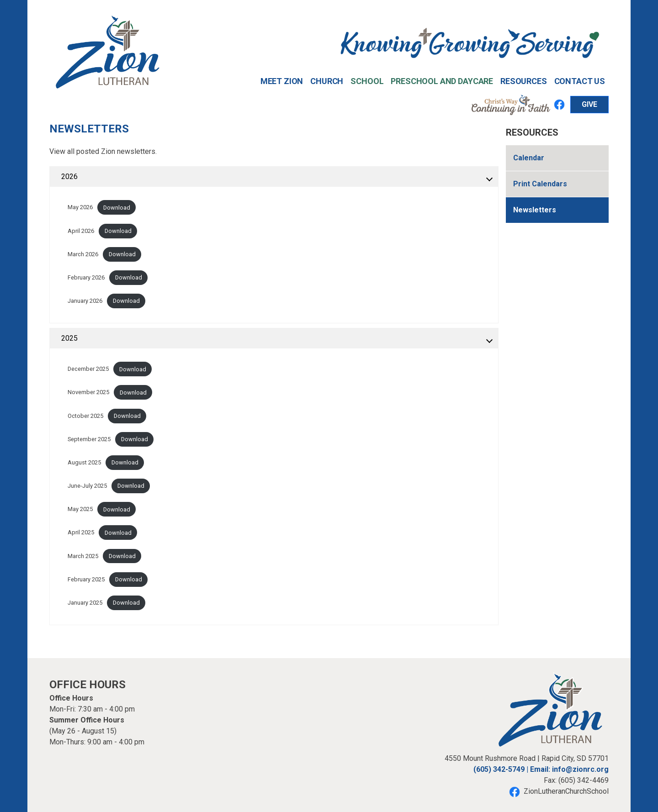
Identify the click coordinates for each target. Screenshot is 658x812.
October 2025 (85, 416)
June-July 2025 (87, 486)
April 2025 (81, 533)
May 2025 (80, 509)
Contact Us (580, 81)
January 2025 (85, 603)
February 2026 (86, 277)
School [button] (367, 81)
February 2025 (86, 579)
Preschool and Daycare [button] (442, 81)
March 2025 (83, 556)
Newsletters (535, 210)
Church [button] (327, 81)
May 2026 (80, 208)
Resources (532, 132)
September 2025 (89, 439)
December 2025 (88, 369)
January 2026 (85, 301)
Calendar (529, 158)
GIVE (589, 104)
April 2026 (81, 231)
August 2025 (84, 462)
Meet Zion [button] (282, 81)
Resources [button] (524, 81)
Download (117, 208)
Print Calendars (540, 184)
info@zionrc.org (580, 769)
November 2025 (88, 393)
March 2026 (83, 254)
